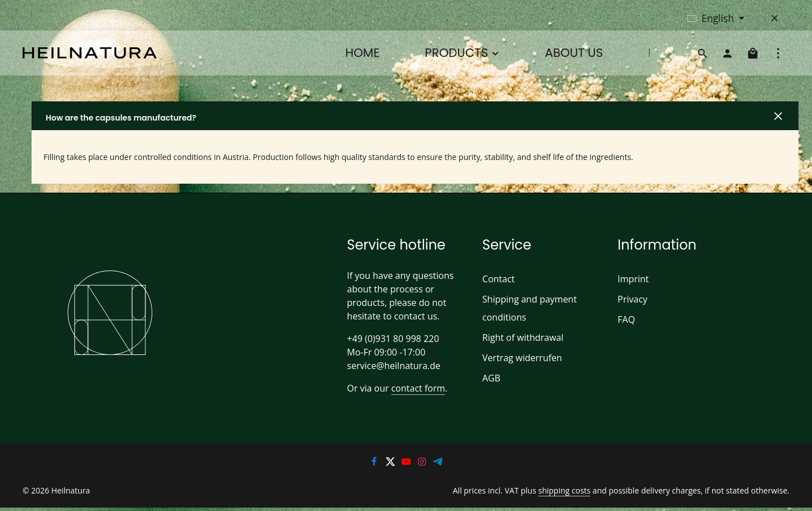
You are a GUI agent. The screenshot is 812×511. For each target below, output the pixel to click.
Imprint (631, 279)
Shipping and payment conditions (527, 308)
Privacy (632, 299)
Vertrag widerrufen (519, 357)
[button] (415, 116)
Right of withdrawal (520, 337)
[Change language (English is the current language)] (716, 18)
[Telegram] (438, 464)
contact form (414, 388)
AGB (492, 378)
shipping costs (575, 491)
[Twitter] (391, 464)
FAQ (626, 319)
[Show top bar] (778, 53)
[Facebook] (375, 464)
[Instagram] (423, 464)
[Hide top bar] (775, 18)
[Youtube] (407, 464)
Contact (498, 279)
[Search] (703, 53)
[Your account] (727, 53)
